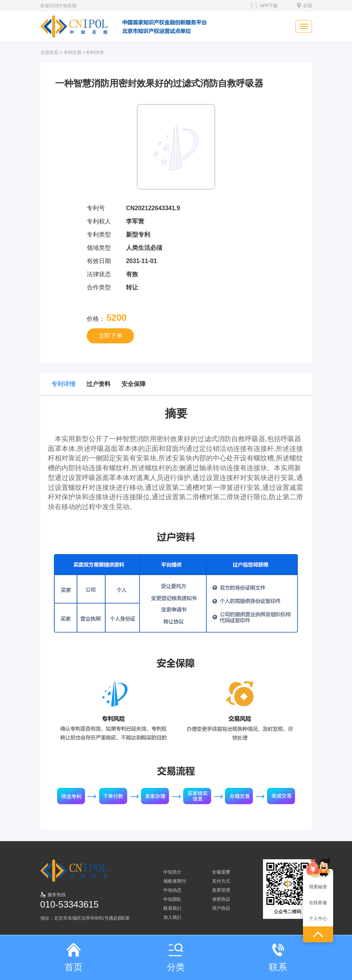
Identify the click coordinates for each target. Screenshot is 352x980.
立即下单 (111, 336)
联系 (278, 958)
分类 (176, 958)
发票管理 (221, 890)
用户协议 (221, 908)
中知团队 (172, 899)
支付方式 (221, 881)
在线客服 (318, 903)
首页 (74, 958)
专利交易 (72, 52)
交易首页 (49, 52)
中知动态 (172, 890)
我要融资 (318, 887)
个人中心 (318, 918)
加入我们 (172, 917)
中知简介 (172, 872)
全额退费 (221, 872)
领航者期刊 (175, 881)
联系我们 (172, 908)
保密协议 (221, 899)
